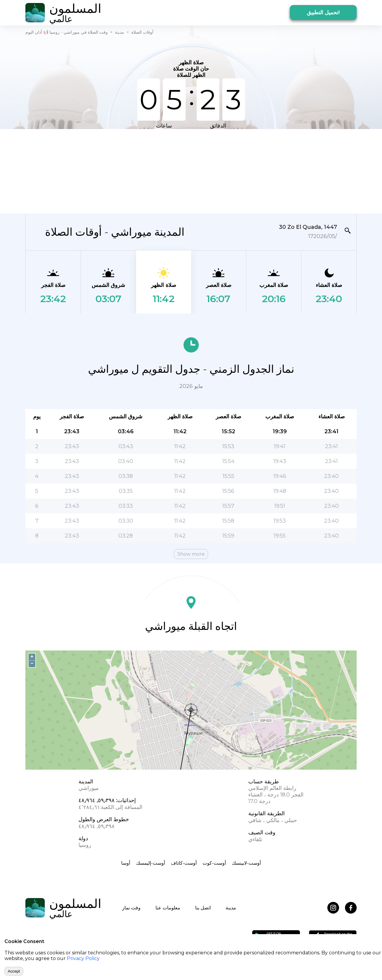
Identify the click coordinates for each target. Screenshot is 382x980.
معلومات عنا (168, 908)
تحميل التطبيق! (323, 13)
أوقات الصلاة (142, 32)
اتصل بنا (203, 908)
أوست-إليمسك (151, 863)
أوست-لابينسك (246, 863)
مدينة (120, 32)
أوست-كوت (214, 863)
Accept (14, 971)
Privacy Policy (83, 958)
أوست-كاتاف (184, 863)
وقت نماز (131, 908)
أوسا (126, 863)
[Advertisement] (191, 171)
